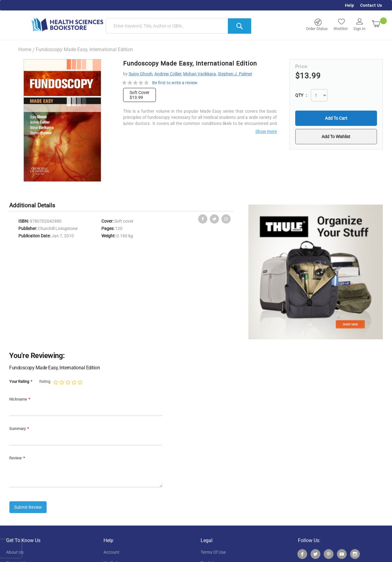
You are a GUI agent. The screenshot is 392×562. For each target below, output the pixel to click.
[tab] (35, 206)
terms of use (213, 552)
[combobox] (179, 26)
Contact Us (371, 5)
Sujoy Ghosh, (141, 74)
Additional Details (32, 205)
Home (25, 49)
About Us (15, 552)
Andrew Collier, (168, 74)
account (111, 552)
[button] (336, 137)
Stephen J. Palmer (235, 74)
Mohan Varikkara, (200, 74)
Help (349, 5)
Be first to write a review (175, 83)
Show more (266, 131)
